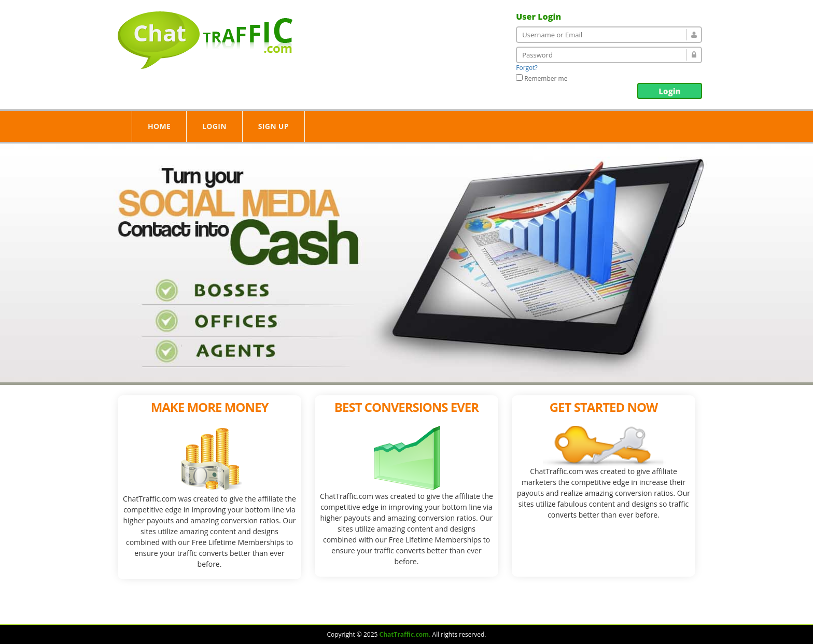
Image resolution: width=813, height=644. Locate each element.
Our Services (398, 611)
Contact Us (497, 611)
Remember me (542, 78)
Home (159, 126)
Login (669, 91)
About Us (341, 611)
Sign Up (274, 126)
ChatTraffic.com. (405, 634)
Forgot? (527, 68)
